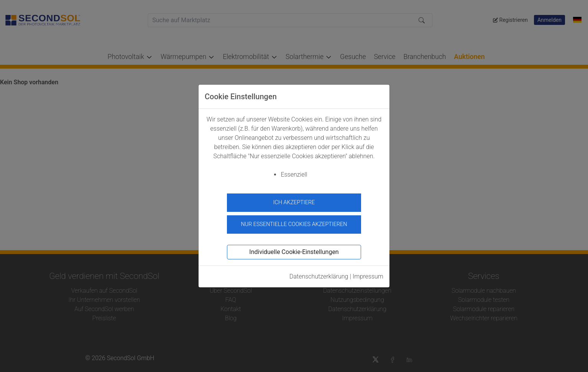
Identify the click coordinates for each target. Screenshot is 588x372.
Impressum (368, 274)
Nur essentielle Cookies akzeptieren (294, 223)
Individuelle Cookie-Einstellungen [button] (294, 250)
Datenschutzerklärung (319, 274)
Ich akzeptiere (294, 202)
